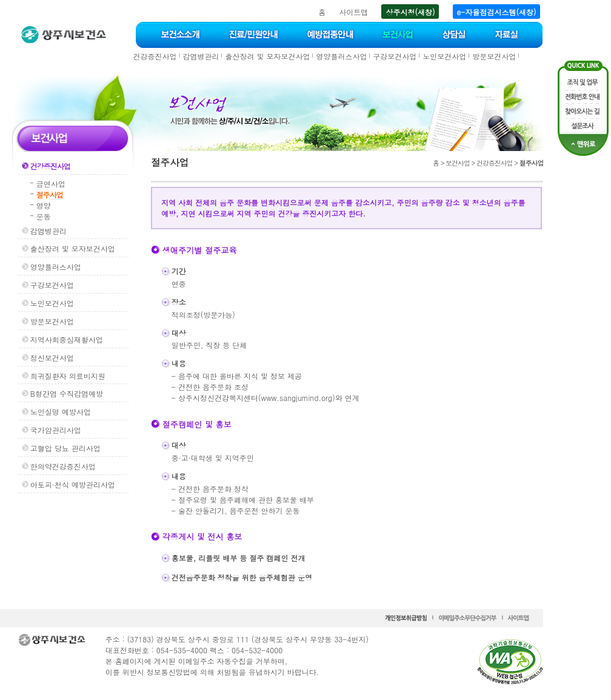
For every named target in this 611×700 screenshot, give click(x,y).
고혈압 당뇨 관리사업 (65, 448)
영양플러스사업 (341, 56)
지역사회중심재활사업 (67, 339)
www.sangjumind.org (296, 398)
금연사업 (51, 183)
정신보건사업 (52, 358)
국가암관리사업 (56, 430)
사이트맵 (353, 12)
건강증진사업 (155, 56)
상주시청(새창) (410, 12)
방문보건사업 (494, 56)
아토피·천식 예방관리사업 (73, 484)
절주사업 (50, 194)
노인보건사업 (444, 56)
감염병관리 (201, 56)
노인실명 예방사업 (61, 412)
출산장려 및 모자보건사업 (267, 56)
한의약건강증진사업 (63, 466)
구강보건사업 (395, 56)
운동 (44, 216)
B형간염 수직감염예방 (67, 393)
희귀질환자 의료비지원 (68, 376)
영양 (44, 205)
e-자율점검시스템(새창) (497, 12)
